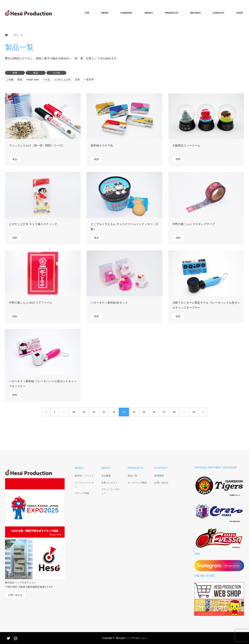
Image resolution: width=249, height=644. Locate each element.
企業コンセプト (110, 483)
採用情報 (159, 476)
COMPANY (126, 13)
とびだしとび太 (63, 80)
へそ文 (46, 80)
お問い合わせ (161, 483)
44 (134, 412)
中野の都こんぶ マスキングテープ (194, 224)
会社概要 (106, 476)
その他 (56, 73)
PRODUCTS (172, 13)
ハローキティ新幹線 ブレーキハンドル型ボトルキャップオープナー (43, 384)
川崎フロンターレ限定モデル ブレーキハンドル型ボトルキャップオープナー (206, 305)
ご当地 (10, 80)
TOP (87, 13)
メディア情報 (82, 493)
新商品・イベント (84, 476)
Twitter (8, 637)
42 (114, 412)
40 (94, 412)
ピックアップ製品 (137, 483)
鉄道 (20, 80)
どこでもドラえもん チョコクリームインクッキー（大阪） (124, 227)
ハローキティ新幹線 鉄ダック (109, 303)
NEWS (105, 13)
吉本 (77, 80)
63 (194, 412)
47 (164, 412)
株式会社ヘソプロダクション (131, 638)
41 (104, 412)
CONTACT (219, 13)
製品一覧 (132, 476)
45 (144, 412)
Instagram (15, 637)
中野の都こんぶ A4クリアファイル (31, 303)
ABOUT (149, 13)
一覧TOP (89, 80)
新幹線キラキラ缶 (102, 145)
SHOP (240, 13)
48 (174, 412)
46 (154, 412)
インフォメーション (84, 485)
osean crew (33, 80)
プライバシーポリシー (111, 491)
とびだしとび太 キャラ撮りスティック (33, 224)
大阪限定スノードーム (186, 145)
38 (74, 412)
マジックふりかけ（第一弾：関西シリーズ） (37, 145)
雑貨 (15, 73)
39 (84, 412)
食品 (36, 73)
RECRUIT (196, 13)
